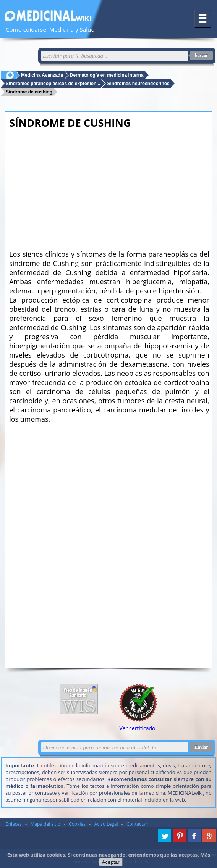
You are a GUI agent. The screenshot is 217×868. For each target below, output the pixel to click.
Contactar (137, 824)
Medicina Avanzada (42, 75)
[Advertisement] (109, 187)
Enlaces (14, 824)
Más (205, 855)
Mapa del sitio (45, 824)
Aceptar (111, 862)
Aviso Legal (106, 824)
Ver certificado (137, 728)
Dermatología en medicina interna (107, 75)
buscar (202, 55)
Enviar (201, 747)
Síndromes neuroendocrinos (138, 83)
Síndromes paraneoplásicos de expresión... (53, 83)
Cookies (77, 824)
